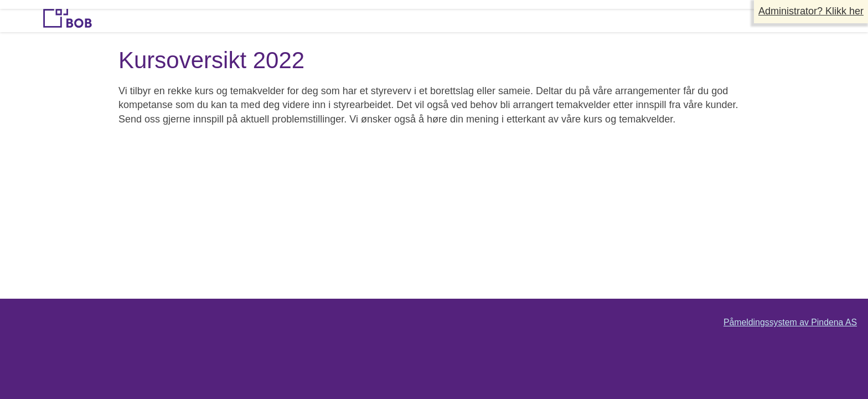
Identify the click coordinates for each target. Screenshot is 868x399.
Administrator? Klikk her (811, 11)
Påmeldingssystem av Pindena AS (790, 322)
